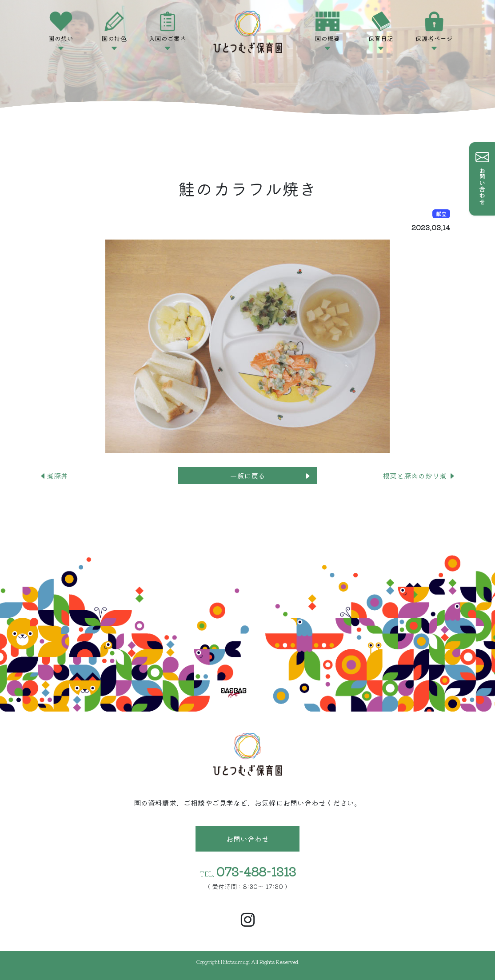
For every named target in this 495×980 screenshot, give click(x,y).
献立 (441, 214)
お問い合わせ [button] (247, 839)
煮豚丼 (54, 476)
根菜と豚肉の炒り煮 (419, 476)
